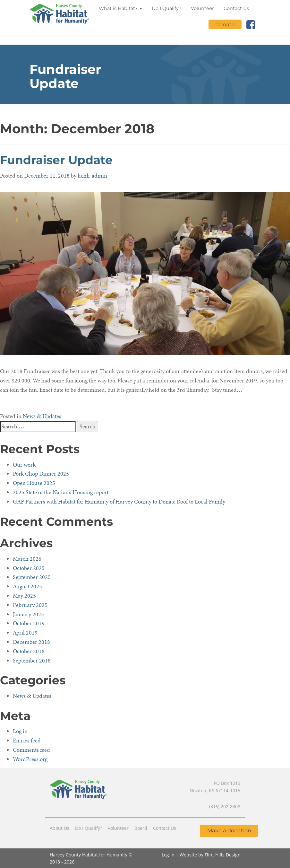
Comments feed (31, 750)
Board (141, 828)
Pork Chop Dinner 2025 (41, 473)
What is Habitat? (120, 8)
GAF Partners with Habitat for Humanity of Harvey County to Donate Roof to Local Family (119, 501)
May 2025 (24, 596)
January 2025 (28, 614)
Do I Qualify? (166, 8)
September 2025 (32, 577)
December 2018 (31, 642)
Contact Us (236, 8)
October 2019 (29, 623)
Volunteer (202, 8)
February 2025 (30, 605)
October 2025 (29, 568)
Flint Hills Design (223, 855)
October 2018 (29, 651)
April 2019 (25, 632)
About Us (60, 828)
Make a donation (229, 830)
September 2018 (32, 660)
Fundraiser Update (56, 160)
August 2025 (27, 586)
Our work (24, 465)
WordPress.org (30, 759)
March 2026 (27, 559)
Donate (225, 24)
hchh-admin (92, 175)
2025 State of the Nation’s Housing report (61, 492)
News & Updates (42, 416)
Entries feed (27, 740)
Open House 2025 (34, 483)
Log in (20, 731)
